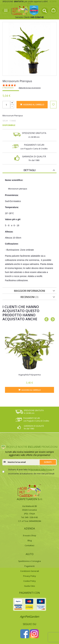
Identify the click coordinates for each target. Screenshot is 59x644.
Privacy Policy (30, 576)
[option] (29, 358)
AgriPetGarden (29, 617)
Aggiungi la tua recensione (30, 88)
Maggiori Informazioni (29, 291)
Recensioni (29, 297)
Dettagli (30, 170)
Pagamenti (29, 566)
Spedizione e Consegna (29, 561)
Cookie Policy (30, 581)
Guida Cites (30, 586)
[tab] (29, 170)
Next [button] (52, 319)
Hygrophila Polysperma (30, 375)
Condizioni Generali (30, 571)
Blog (30, 540)
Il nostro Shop (30, 535)
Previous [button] (46, 319)
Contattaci (29, 545)
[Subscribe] (48, 462)
